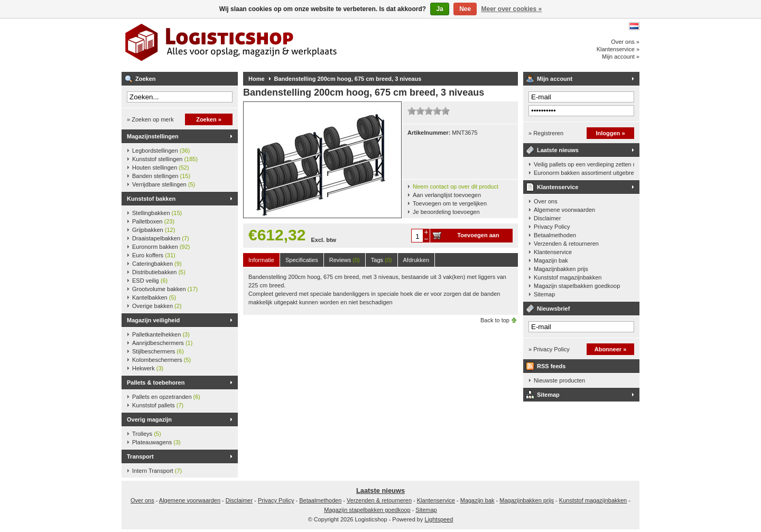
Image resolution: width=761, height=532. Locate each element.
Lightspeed (439, 519)
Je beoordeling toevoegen (446, 212)
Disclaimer (547, 218)
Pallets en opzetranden (166, 397)
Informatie (261, 260)
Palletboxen (153, 221)
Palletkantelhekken (161, 334)
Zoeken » (209, 119)
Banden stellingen (161, 176)
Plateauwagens (156, 442)
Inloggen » (611, 133)
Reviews (345, 260)
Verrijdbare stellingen (164, 184)
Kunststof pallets (158, 405)
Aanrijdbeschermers (162, 343)
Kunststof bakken (151, 199)
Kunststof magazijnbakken (568, 277)
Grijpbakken (154, 230)
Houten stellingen (161, 167)
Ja (439, 9)
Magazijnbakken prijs (561, 269)
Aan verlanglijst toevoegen (447, 195)
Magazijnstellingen (153, 136)
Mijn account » (621, 57)
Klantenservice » (618, 49)
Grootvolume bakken (165, 289)
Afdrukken (416, 260)
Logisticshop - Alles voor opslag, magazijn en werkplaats (262, 45)
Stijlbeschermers (158, 351)
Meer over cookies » (512, 9)
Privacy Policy (552, 227)
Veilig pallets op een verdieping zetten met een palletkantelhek (584, 164)
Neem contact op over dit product (456, 186)
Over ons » (625, 42)
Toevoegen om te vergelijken (450, 203)
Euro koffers (154, 255)
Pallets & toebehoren (156, 382)
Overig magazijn (149, 419)
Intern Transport (157, 471)
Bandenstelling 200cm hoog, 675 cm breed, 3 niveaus (348, 79)
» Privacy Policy (549, 349)
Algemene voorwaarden (564, 210)
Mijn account (555, 79)
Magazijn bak (551, 260)
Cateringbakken (157, 264)
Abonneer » (611, 349)
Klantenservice (558, 187)
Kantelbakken (154, 297)
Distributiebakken (159, 272)
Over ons (546, 201)
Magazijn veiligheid (153, 320)
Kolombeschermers (161, 360)
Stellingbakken (157, 213)
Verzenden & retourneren (566, 244)
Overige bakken (157, 306)
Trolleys (147, 434)
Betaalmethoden (555, 235)
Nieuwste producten (559, 380)
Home (257, 79)
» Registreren (546, 133)
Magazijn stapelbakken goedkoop (577, 286)
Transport (140, 456)
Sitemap (544, 294)
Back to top (495, 320)
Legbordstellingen (161, 151)
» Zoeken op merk (150, 119)
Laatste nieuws (558, 150)
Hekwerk (148, 368)
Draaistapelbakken (161, 238)
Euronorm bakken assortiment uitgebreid (584, 173)
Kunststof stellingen (165, 159)
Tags (382, 260)
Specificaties (302, 260)
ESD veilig (150, 281)
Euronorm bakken (161, 247)
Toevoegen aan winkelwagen (478, 237)
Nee (465, 9)
